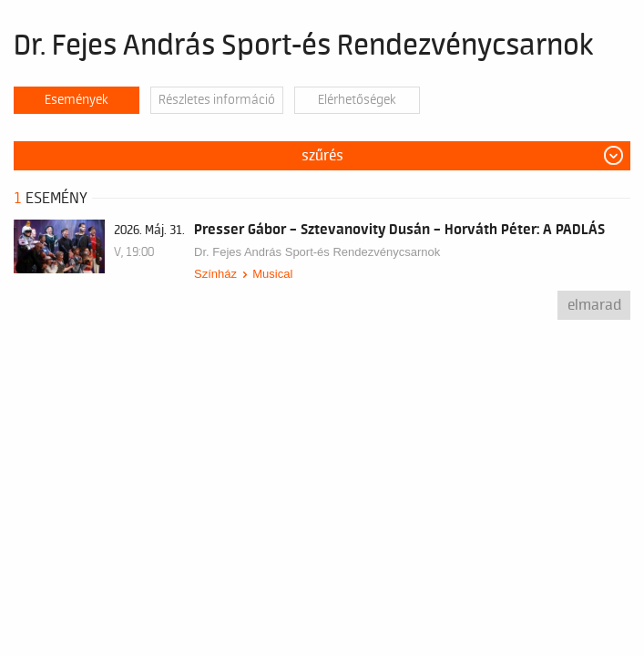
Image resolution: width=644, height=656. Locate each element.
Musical (272, 274)
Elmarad (594, 305)
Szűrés (322, 156)
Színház (215, 274)
